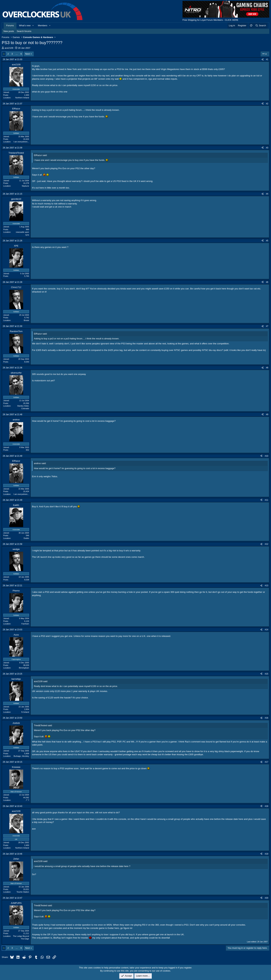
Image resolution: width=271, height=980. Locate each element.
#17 (267, 762)
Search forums (24, 31)
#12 (267, 544)
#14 (267, 630)
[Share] (263, 60)
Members (43, 25)
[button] (33, 26)
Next (28, 54)
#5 (267, 241)
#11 (267, 500)
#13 (267, 586)
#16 (267, 718)
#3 (267, 148)
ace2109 (9, 48)
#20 (267, 898)
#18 (267, 806)
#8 (267, 368)
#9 (267, 414)
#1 (267, 59)
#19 (267, 854)
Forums (10, 25)
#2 (267, 104)
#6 (267, 282)
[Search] (261, 26)
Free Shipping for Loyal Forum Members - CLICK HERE (210, 20)
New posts (9, 31)
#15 (267, 674)
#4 (267, 194)
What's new (25, 25)
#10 (267, 456)
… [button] (17, 54)
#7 (267, 326)
